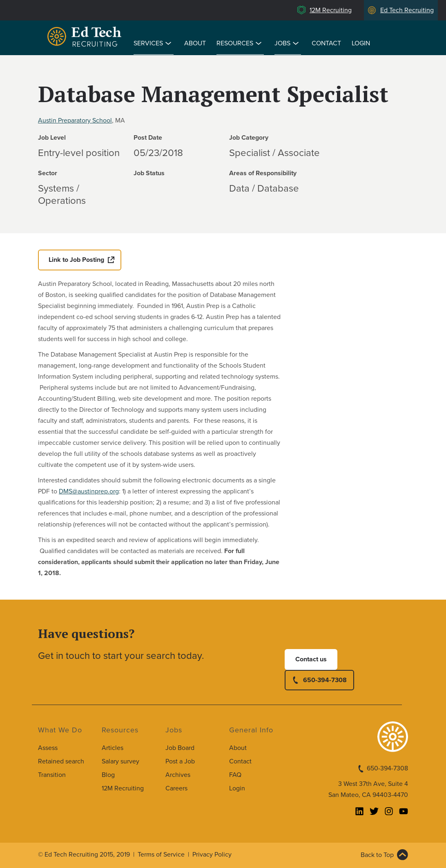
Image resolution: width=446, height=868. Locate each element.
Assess (48, 748)
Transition (52, 775)
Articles (113, 748)
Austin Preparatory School (75, 120)
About (195, 43)
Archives (178, 775)
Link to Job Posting (76, 260)
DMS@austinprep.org (89, 491)
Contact (326, 43)
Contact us (311, 659)
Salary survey (120, 761)
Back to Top (377, 855)
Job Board (180, 748)
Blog (108, 775)
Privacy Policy (212, 855)
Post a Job (180, 761)
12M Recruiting (331, 10)
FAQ (235, 775)
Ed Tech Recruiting (407, 10)
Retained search (61, 761)
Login (361, 43)
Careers (176, 788)
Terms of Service (161, 855)
